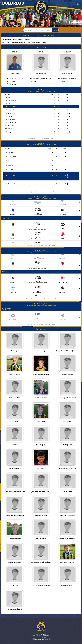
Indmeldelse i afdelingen (18, 42)
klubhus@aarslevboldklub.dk (41, 639)
